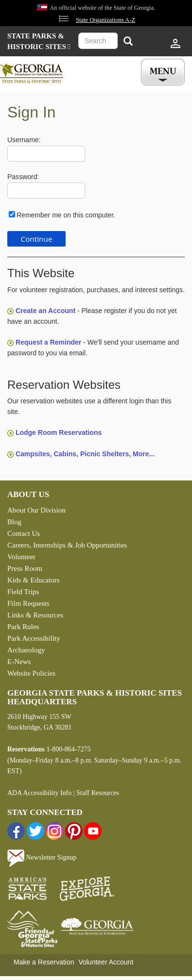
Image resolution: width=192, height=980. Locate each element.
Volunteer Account (106, 962)
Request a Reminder (48, 342)
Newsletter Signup (42, 857)
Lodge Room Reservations (59, 432)
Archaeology (26, 650)
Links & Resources (35, 615)
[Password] (46, 191)
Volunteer (21, 557)
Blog (14, 522)
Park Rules (23, 627)
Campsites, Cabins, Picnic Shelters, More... (85, 454)
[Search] (128, 42)
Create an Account (45, 311)
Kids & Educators (33, 580)
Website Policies (31, 673)
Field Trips (23, 592)
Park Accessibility (34, 638)
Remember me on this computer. (66, 215)
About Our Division (36, 510)
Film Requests (28, 603)
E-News (19, 662)
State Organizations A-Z (105, 20)
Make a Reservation (44, 962)
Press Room (25, 568)
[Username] (46, 154)
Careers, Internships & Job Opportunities (67, 545)
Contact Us (24, 533)
